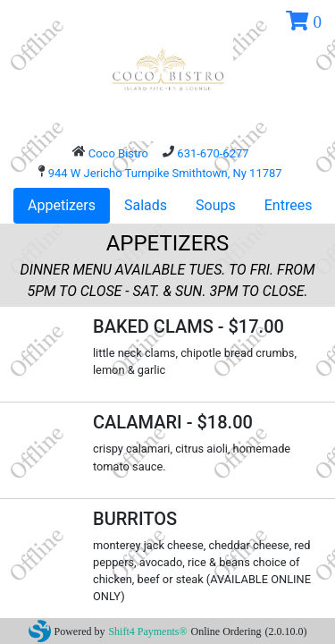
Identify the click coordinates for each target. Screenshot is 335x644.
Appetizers (62, 205)
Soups (216, 205)
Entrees (289, 205)
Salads (146, 205)
